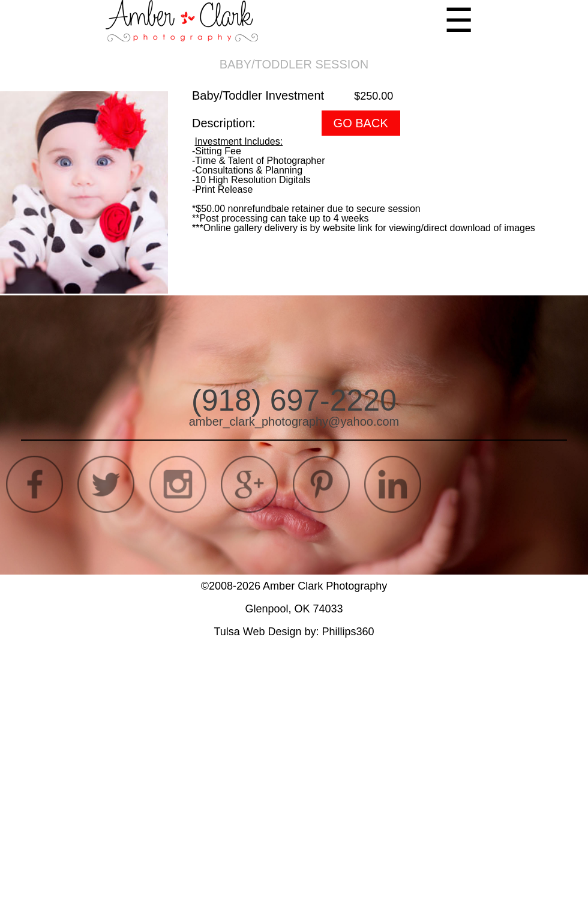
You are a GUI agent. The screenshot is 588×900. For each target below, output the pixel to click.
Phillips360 (348, 632)
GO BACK (361, 123)
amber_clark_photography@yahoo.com (294, 421)
